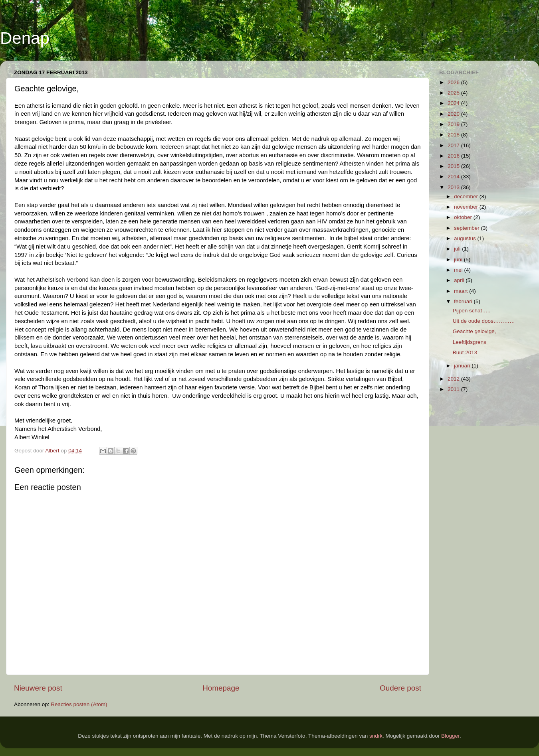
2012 (454, 379)
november (467, 207)
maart (462, 291)
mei (459, 270)
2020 (454, 114)
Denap (25, 38)
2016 (454, 156)
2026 (454, 82)
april (460, 280)
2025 (454, 93)
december (467, 196)
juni (459, 260)
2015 (454, 166)
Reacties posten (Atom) (79, 704)
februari (464, 301)
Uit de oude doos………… (484, 321)
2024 (454, 103)
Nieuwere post (38, 688)
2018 (454, 135)
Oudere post (400, 688)
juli (458, 249)
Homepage (221, 688)
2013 (454, 187)
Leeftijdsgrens (470, 342)
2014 (454, 177)
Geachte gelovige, (475, 331)
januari (463, 366)
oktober (464, 217)
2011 (454, 389)
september (468, 228)
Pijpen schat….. (472, 311)
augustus (466, 238)
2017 (454, 145)
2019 (454, 124)
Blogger (450, 736)
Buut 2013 (465, 352)
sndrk (376, 736)
